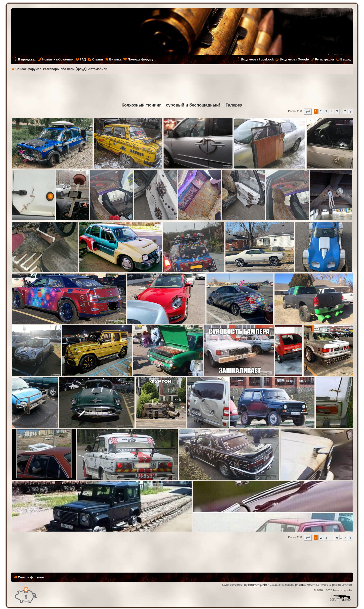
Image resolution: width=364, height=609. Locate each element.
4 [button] (332, 111)
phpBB (299, 585)
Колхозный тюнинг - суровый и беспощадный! (171, 105)
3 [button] (326, 111)
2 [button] (321, 111)
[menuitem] (81, 59)
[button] (308, 112)
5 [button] (337, 111)
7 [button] (345, 111)
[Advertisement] (182, 88)
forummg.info (258, 585)
